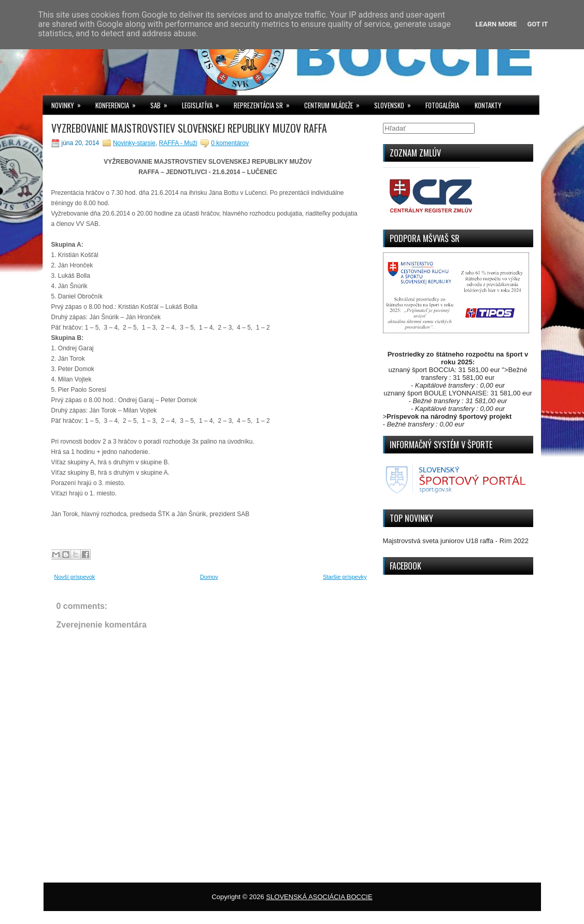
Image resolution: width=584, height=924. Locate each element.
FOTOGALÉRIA (442, 105)
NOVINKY (69, 103)
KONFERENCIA (119, 103)
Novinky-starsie (134, 143)
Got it (537, 24)
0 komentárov (230, 143)
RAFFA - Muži (178, 143)
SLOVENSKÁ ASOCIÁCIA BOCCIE (319, 897)
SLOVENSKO (396, 103)
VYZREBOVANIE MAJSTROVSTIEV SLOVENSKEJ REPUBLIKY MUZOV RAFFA (189, 128)
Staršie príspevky (345, 577)
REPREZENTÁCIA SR (265, 103)
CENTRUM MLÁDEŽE (335, 103)
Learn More (496, 24)
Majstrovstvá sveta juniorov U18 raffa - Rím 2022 (456, 541)
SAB (162, 103)
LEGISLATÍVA (204, 103)
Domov (209, 577)
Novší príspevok (75, 577)
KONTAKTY (488, 105)
